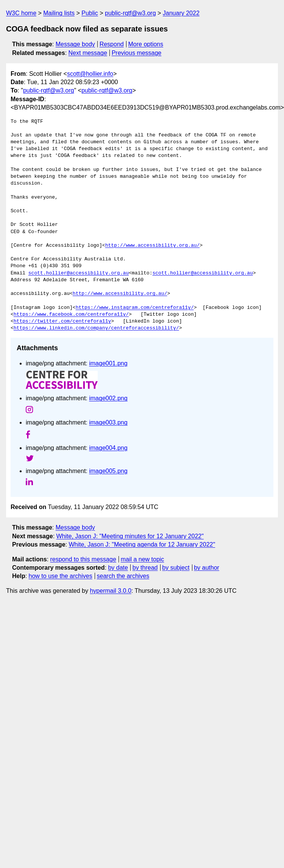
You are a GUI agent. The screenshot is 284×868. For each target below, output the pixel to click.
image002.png (108, 398)
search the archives (123, 576)
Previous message (137, 53)
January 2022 (181, 13)
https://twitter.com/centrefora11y (62, 321)
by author (207, 568)
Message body (75, 44)
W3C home (21, 13)
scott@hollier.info (90, 74)
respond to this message (83, 559)
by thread (145, 568)
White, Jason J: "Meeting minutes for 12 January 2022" (130, 536)
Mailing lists (59, 13)
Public (90, 13)
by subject (176, 568)
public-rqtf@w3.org (130, 13)
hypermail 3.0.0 (110, 591)
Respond (112, 44)
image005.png (108, 471)
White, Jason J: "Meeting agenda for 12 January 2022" (142, 544)
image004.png (108, 448)
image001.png (108, 363)
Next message (88, 53)
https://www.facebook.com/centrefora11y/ (71, 315)
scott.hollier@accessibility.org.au (79, 273)
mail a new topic (143, 559)
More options (146, 44)
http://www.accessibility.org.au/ (153, 246)
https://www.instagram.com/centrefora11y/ (135, 308)
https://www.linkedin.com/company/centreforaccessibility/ (96, 328)
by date (118, 568)
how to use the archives (61, 576)
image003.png (108, 422)
